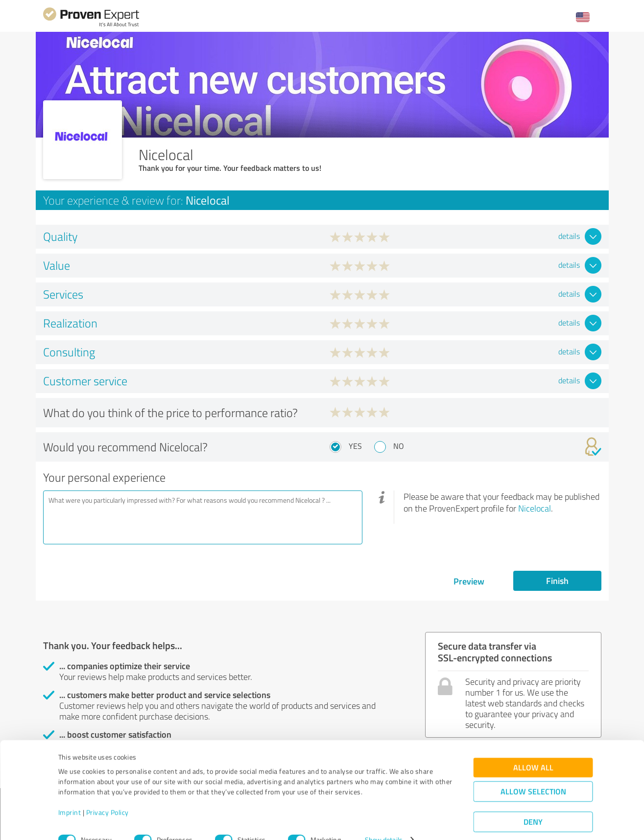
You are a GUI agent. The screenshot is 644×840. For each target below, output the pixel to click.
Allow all (533, 749)
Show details (384, 822)
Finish (557, 581)
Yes (355, 446)
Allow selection (533, 773)
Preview (469, 581)
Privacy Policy (107, 794)
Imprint (70, 794)
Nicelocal (535, 508)
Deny (533, 804)
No (399, 446)
